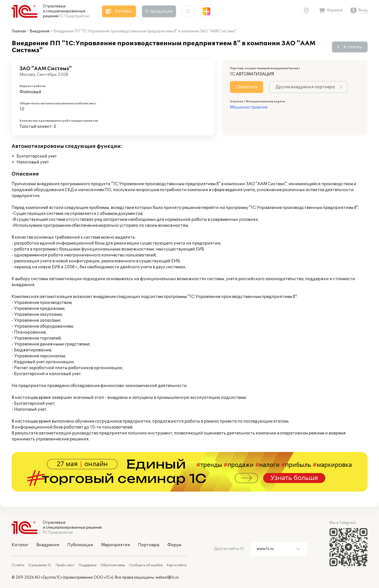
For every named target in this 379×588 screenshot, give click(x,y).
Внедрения (40, 31)
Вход (363, 10)
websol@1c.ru (167, 577)
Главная (19, 31)
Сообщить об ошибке (146, 565)
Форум (174, 545)
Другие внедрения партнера (305, 87)
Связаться (247, 87)
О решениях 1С (40, 565)
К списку (353, 47)
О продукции (159, 11)
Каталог (20, 545)
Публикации (80, 545)
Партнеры (149, 545)
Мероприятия (116, 545)
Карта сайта (177, 565)
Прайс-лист (65, 565)
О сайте (18, 565)
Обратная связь (113, 565)
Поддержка (87, 565)
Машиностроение (249, 107)
